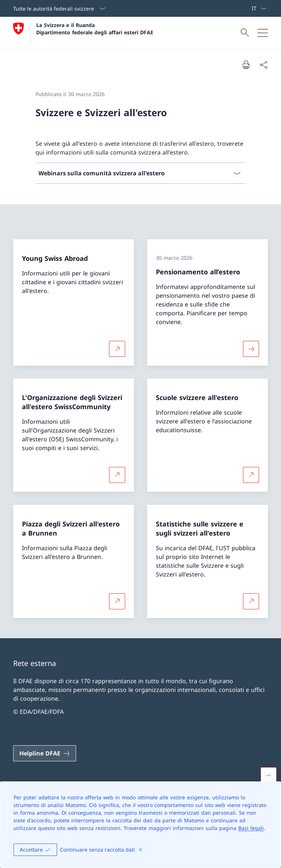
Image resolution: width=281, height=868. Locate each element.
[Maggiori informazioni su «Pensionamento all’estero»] (251, 349)
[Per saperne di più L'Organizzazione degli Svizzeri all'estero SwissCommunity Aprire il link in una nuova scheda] (117, 475)
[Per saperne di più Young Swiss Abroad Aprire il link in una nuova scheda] (117, 349)
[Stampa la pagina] (246, 65)
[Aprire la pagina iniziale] (83, 33)
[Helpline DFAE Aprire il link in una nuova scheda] (45, 753)
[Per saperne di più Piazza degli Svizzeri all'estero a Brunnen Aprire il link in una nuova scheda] (117, 601)
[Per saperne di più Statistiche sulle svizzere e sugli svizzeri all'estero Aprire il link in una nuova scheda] (251, 601)
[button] (269, 775)
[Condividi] (263, 65)
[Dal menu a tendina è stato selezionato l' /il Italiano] (259, 8)
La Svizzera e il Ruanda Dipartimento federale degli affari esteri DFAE (95, 28)
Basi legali (251, 828)
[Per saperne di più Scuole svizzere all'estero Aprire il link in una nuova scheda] (251, 475)
